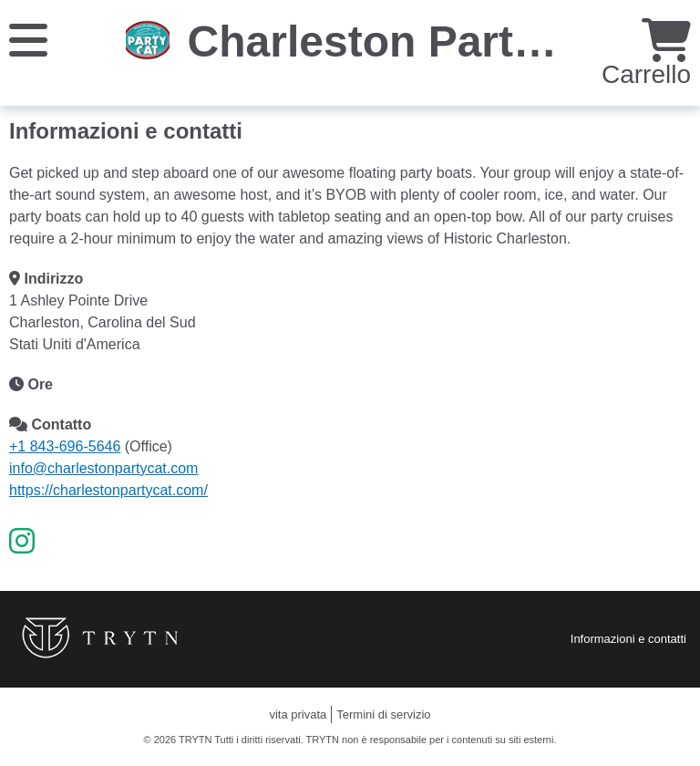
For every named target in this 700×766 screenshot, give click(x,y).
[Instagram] (22, 542)
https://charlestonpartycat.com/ (108, 490)
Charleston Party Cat (404, 41)
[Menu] (28, 39)
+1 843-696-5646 (65, 446)
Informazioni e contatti (628, 639)
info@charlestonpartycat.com (103, 468)
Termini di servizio (383, 714)
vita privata (298, 714)
